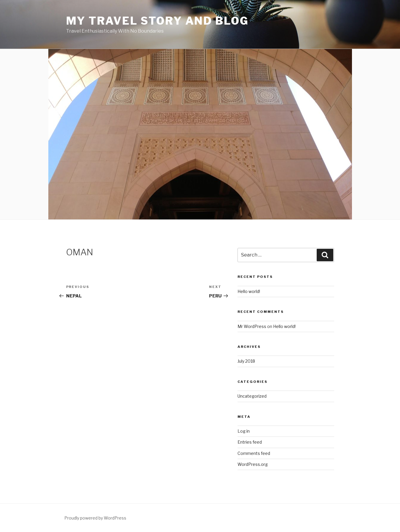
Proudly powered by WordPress (95, 518)
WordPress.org (253, 464)
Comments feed (254, 453)
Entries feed (250, 442)
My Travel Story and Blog (157, 21)
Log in (244, 431)
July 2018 (246, 361)
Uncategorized (252, 396)
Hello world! (249, 291)
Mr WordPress (252, 326)
